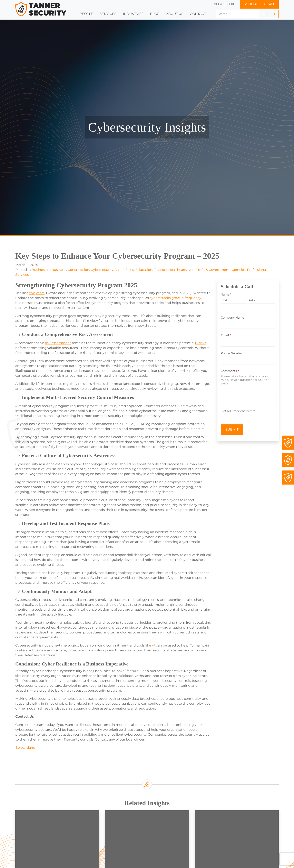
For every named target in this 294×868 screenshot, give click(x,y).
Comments (230, 371)
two (32, 293)
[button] (133, 14)
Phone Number (232, 353)
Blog (155, 14)
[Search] (237, 14)
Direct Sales (124, 270)
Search (269, 14)
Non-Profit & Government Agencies (217, 270)
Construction (78, 270)
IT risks (200, 343)
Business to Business (49, 270)
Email (226, 335)
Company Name (232, 318)
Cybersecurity (102, 270)
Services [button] (108, 14)
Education (144, 270)
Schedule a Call (259, 4)
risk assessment (58, 343)
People (86, 14)
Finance (160, 270)
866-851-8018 (225, 4)
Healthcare (177, 270)
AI (154, 645)
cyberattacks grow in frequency (175, 298)
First (224, 300)
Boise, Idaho (25, 748)
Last (252, 300)
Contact (198, 14)
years (40, 293)
